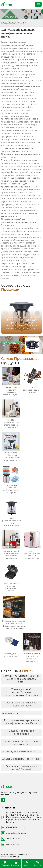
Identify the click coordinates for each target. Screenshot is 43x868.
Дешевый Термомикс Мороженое (21, 732)
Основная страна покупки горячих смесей (22, 704)
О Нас (27, 863)
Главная (4, 22)
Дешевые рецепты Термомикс (21, 759)
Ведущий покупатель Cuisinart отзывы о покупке (21, 743)
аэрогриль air (11, 713)
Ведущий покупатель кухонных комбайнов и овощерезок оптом (22, 679)
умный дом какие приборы (19, 752)
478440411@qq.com (16, 827)
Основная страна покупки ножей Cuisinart (22, 768)
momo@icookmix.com (17, 833)
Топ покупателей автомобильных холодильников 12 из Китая (21, 692)
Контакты (38, 863)
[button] (37, 313)
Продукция (16, 863)
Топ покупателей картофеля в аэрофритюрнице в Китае (22, 722)
